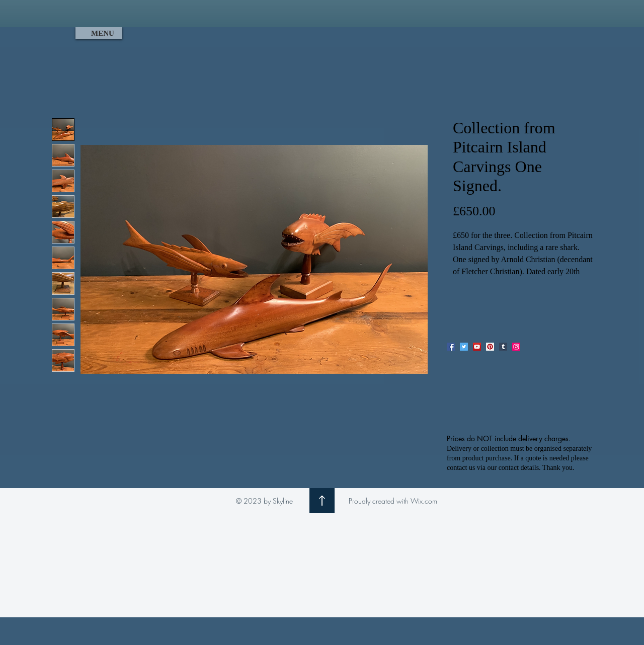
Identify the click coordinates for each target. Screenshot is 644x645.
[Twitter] (464, 347)
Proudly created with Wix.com (393, 501)
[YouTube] (477, 347)
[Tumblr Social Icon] (503, 347)
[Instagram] (516, 347)
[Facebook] (451, 347)
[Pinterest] (490, 347)
